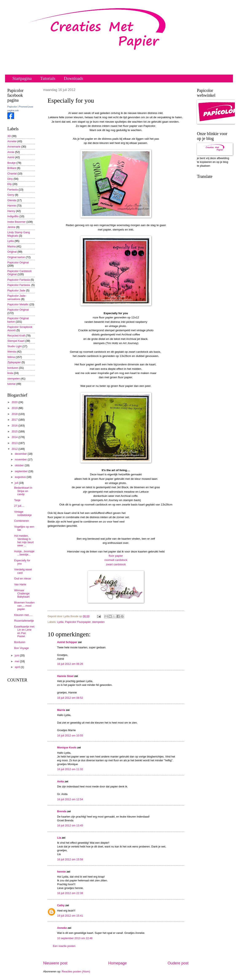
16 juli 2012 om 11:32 (70, 769)
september (21, 471)
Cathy (61, 905)
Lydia (60, 622)
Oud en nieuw (22, 578)
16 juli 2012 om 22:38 (70, 893)
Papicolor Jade (16, 290)
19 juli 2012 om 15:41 (70, 916)
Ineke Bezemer (17, 222)
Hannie (12, 206)
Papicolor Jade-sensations (17, 297)
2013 (15, 443)
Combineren (21, 521)
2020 (15, 402)
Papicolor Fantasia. (19, 285)
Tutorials (48, 78)
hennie (62, 872)
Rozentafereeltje (24, 621)
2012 (15, 449)
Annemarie (14, 147)
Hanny (11, 211)
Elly (10, 184)
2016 (15, 426)
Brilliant (12, 168)
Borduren (20, 642)
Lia (59, 838)
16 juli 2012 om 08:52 (70, 698)
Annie (11, 152)
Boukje (11, 163)
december (21, 454)
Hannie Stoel (65, 676)
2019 (15, 408)
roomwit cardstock (116, 560)
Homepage (118, 963)
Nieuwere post (55, 963)
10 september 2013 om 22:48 (75, 938)
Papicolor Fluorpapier (78, 622)
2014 (15, 437)
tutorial (11, 384)
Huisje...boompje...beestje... (24, 553)
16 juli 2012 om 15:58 (70, 859)
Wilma (11, 357)
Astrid (11, 157)
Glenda (12, 200)
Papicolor (12, 107)
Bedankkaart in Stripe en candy (23, 491)
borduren (13, 368)
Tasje (17, 500)
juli (17, 483)
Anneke (62, 928)
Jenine (11, 227)
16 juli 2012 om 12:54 (70, 799)
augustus (21, 477)
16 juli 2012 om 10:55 (70, 735)
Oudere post (178, 963)
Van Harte (20, 584)
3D (9, 136)
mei (17, 661)
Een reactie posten (64, 946)
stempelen (98, 622)
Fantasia (13, 190)
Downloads (74, 78)
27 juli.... (19, 506)
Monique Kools (67, 747)
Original (12, 252)
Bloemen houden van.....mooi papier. (24, 606)
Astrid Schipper (67, 642)
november (21, 459)
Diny (10, 179)
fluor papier (116, 556)
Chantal (12, 174)
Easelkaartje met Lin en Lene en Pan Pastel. (24, 631)
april (18, 667)
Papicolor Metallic (18, 304)
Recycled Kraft (16, 336)
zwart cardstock (116, 564)
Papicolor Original (18, 262)
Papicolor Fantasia (19, 280)
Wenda (12, 352)
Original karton (16, 257)
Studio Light (15, 346)
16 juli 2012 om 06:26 (70, 664)
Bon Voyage (21, 648)
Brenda (62, 811)
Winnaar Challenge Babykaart (22, 594)
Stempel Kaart (16, 341)
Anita (60, 781)
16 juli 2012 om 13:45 (70, 825)
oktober (20, 465)
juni (17, 655)
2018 (15, 414)
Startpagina (22, 78)
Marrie (61, 710)
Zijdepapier (14, 362)
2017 (15, 420)
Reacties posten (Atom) (76, 971)
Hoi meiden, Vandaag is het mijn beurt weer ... (24, 541)
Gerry (11, 195)
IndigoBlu (13, 216)
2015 (15, 431)
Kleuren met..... (23, 615)
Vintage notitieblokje (23, 513)
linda (10, 373)
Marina (11, 246)
